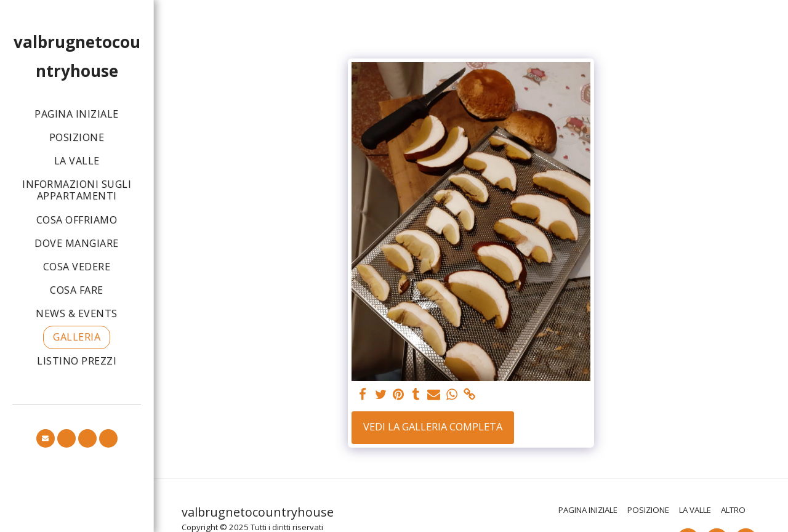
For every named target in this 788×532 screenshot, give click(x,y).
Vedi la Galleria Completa (433, 426)
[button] (46, 438)
